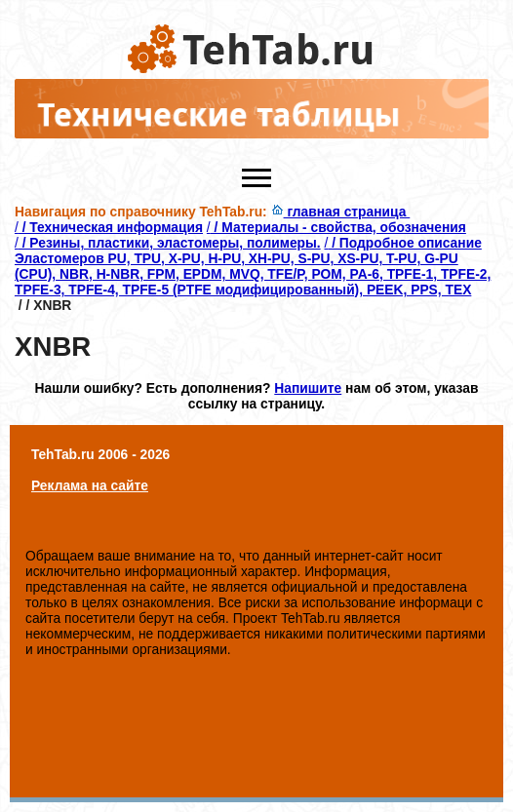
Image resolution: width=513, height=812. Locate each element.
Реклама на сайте (90, 485)
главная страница (341, 212)
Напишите (308, 388)
